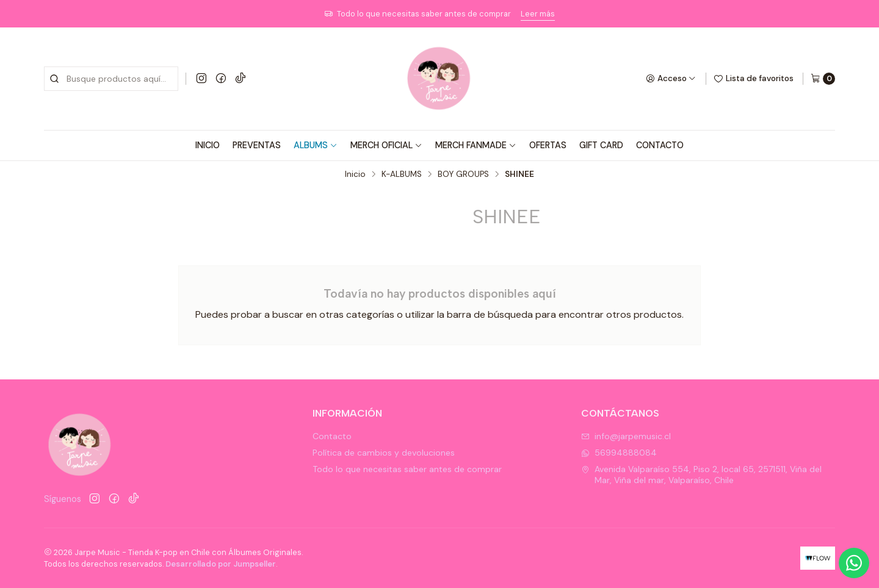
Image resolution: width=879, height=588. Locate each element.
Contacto (332, 436)
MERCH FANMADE (476, 145)
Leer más (538, 14)
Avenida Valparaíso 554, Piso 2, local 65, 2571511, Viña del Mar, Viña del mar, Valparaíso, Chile (701, 475)
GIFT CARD (601, 145)
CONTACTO (660, 145)
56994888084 (619, 453)
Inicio (355, 174)
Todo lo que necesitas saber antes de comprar (407, 469)
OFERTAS (548, 145)
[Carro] (823, 79)
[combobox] (111, 79)
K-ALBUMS (402, 174)
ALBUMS (316, 145)
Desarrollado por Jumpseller (221, 564)
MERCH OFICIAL (386, 145)
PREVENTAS (257, 145)
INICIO (208, 145)
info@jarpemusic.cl (626, 436)
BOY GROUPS (463, 174)
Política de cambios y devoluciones (384, 453)
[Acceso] (671, 79)
